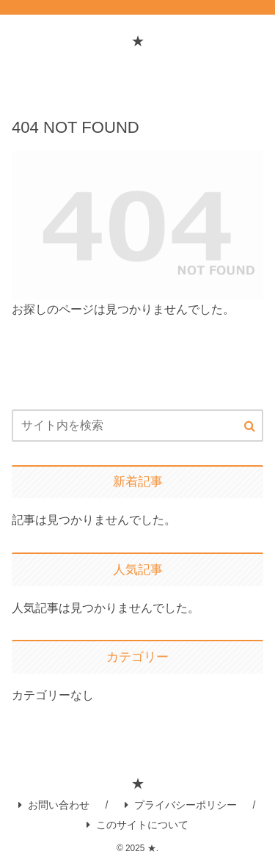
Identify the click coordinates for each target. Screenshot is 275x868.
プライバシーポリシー (181, 805)
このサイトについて (137, 825)
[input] (137, 426)
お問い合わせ (54, 805)
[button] (250, 426)
